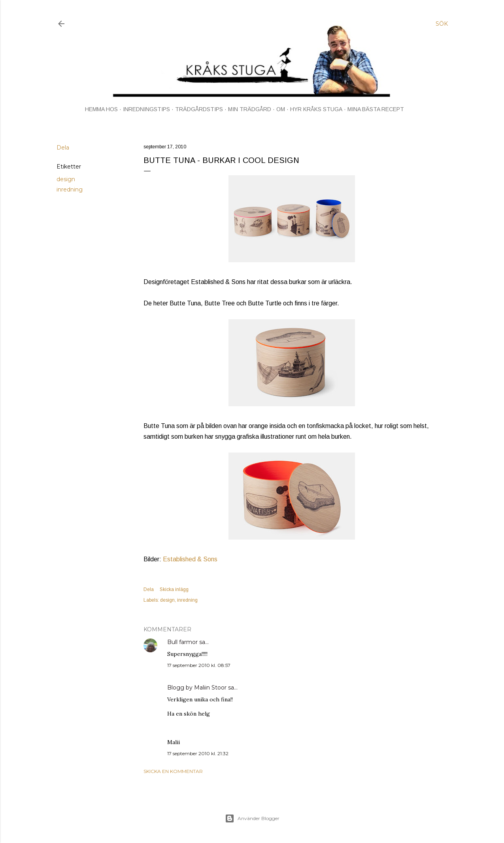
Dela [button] (63, 148)
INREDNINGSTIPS (146, 109)
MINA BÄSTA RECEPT (376, 109)
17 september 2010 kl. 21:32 (198, 753)
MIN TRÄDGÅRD (250, 109)
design (66, 179)
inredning (70, 189)
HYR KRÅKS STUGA (316, 109)
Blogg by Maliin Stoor (197, 688)
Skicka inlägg (174, 589)
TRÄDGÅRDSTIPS (199, 109)
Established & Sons (190, 559)
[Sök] (442, 24)
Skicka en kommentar (173, 771)
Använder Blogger (252, 818)
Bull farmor (182, 642)
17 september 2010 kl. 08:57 (199, 665)
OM (281, 109)
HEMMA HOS (101, 109)
